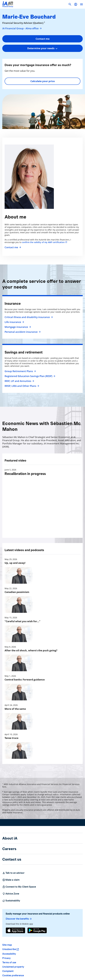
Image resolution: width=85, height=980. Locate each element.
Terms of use (9, 962)
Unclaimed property (13, 967)
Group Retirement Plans (20, 371)
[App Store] (15, 930)
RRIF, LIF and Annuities (19, 381)
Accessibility (9, 954)
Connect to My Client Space (19, 887)
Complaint (8, 971)
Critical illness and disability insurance (28, 317)
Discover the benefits (19, 919)
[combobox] (42, 48)
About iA (10, 838)
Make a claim (11, 880)
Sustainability (11, 901)
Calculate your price (43, 81)
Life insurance (14, 322)
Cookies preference (13, 975)
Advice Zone (11, 894)
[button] (76, 4)
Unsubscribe (9, 949)
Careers (9, 849)
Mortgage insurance (17, 327)
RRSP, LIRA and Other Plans (22, 386)
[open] (81, 4)
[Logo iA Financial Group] (8, 4)
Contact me (12, 247)
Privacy (6, 958)
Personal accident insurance (22, 332)
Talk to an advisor (13, 873)
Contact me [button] (43, 39)
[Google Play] (37, 930)
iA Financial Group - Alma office (22, 28)
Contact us (12, 859)
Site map (7, 945)
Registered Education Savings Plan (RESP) (30, 376)
